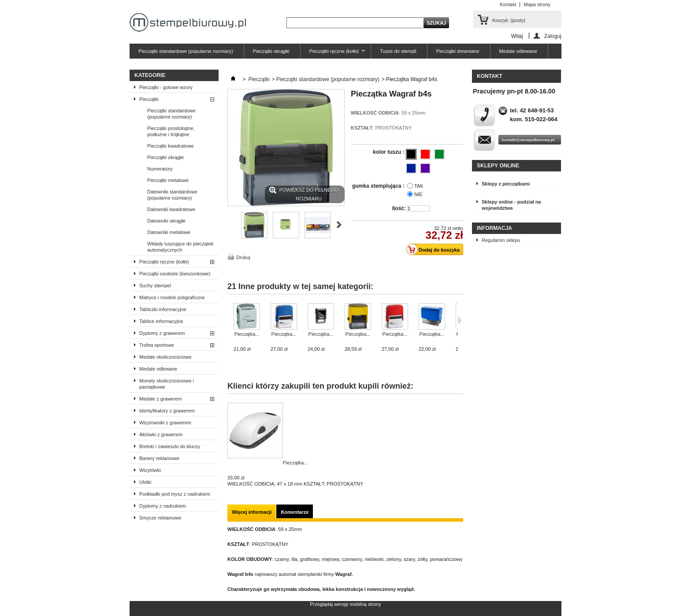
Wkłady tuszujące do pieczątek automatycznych (180, 247)
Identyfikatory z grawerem (167, 411)
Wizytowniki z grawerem (165, 423)
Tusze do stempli (398, 51)
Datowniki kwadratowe (171, 209)
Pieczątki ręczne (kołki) (333, 54)
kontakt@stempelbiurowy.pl (528, 140)
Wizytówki (150, 470)
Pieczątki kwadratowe (171, 146)
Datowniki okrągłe (166, 221)
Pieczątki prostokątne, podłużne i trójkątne (171, 131)
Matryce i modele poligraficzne (172, 297)
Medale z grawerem (161, 399)
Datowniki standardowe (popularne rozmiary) (172, 195)
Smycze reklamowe (160, 518)
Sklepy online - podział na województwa (511, 205)
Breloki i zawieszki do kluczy (170, 446)
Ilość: (399, 208)
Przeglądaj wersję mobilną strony (345, 604)
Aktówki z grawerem (161, 434)
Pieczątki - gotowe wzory (166, 87)
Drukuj (243, 257)
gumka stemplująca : (379, 186)
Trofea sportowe (157, 345)
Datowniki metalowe (169, 232)
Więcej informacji (252, 512)
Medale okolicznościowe (165, 357)
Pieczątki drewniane (458, 51)
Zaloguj (553, 36)
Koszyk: (509, 20)
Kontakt (508, 4)
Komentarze (295, 512)
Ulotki (145, 482)
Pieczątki (149, 99)
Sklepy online (498, 166)
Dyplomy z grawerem (162, 333)
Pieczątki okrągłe (271, 51)
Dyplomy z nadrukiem (163, 506)
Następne (339, 225)
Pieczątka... (247, 334)
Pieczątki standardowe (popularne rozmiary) (186, 51)
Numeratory (160, 169)
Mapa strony (537, 4)
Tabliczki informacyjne (163, 309)
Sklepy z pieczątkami (506, 184)
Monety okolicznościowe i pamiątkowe (167, 384)
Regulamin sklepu (501, 240)
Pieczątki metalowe (168, 180)
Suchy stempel (155, 286)
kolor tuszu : (389, 152)
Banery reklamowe (159, 458)
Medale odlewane (518, 51)
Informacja (494, 228)
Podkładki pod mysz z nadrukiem (175, 494)
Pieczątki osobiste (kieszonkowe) (175, 274)
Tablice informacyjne (161, 321)
